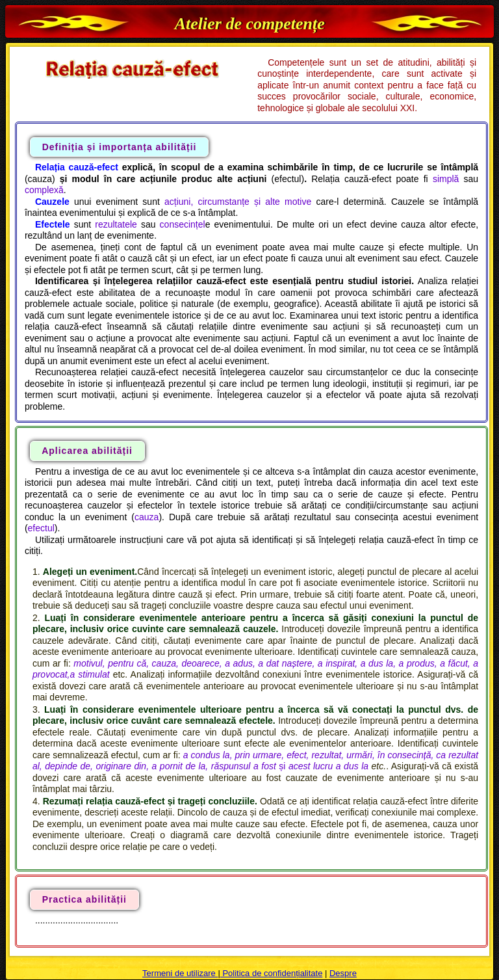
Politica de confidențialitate (272, 973)
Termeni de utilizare (180, 973)
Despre (343, 973)
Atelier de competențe (250, 24)
